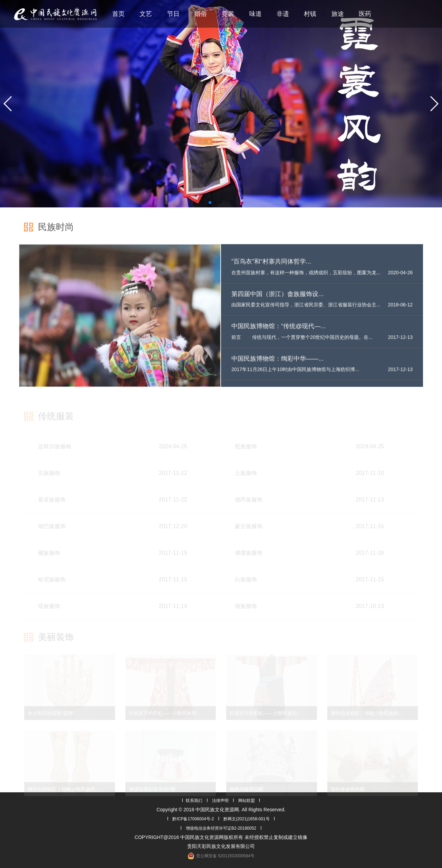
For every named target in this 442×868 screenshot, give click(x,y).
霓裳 (228, 14)
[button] (8, 104)
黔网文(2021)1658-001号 (246, 819)
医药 (365, 14)
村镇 (310, 14)
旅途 (338, 14)
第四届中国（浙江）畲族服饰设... (277, 299)
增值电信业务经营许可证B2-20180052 (221, 828)
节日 (173, 14)
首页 (118, 14)
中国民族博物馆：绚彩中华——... (277, 364)
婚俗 (201, 14)
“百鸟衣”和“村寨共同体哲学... (271, 267)
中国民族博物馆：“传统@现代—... (278, 332)
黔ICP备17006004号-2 (193, 819)
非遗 (283, 14)
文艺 (146, 14)
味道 (256, 14)
